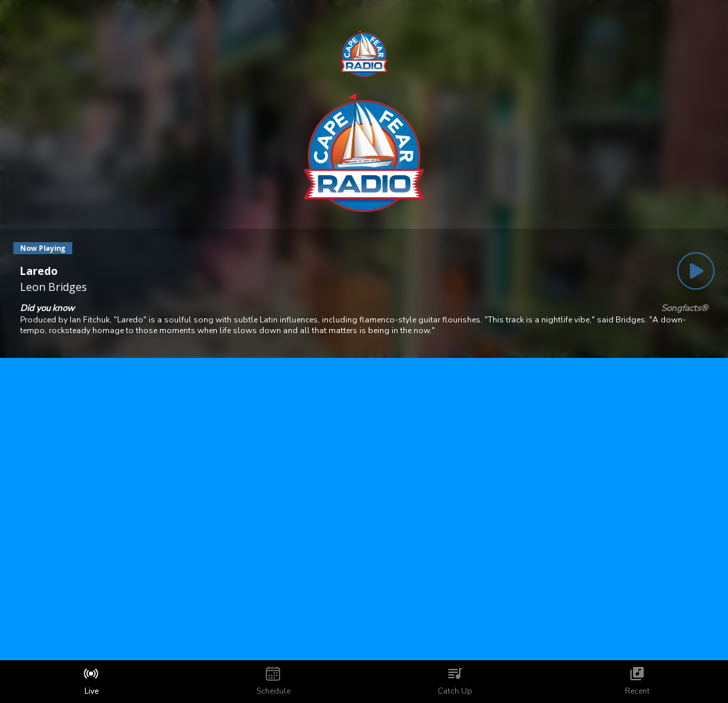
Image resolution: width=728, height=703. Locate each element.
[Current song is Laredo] (54, 271)
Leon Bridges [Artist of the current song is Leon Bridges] (54, 287)
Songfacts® (685, 308)
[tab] (91, 682)
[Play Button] (696, 271)
